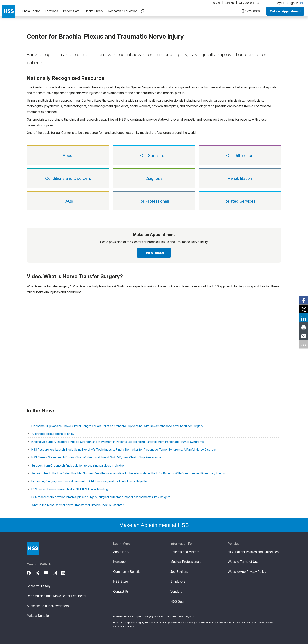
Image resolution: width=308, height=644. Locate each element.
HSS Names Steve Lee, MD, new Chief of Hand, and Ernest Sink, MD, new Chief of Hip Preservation (97, 457)
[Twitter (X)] (40, 572)
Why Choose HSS (249, 3)
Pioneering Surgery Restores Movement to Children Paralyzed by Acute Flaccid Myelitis (89, 481)
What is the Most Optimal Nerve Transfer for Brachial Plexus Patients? (78, 505)
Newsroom (121, 562)
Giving (217, 3)
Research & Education (123, 11)
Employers (178, 582)
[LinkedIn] (66, 572)
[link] (304, 300)
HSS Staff (177, 602)
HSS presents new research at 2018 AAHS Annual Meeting (70, 489)
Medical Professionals (186, 562)
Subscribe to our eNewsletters (48, 606)
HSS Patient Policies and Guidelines (253, 552)
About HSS (121, 552)
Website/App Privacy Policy (247, 572)
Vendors (176, 592)
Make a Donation (39, 616)
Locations (51, 11)
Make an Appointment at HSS (154, 525)
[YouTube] (48, 572)
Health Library (94, 11)
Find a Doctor (31, 11)
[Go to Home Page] (33, 548)
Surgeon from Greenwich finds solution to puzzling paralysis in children (78, 465)
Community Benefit (126, 572)
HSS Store (121, 582)
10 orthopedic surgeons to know (53, 434)
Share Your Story (39, 586)
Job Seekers (179, 572)
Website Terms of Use (243, 562)
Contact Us (121, 592)
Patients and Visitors (185, 552)
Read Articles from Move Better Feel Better (57, 596)
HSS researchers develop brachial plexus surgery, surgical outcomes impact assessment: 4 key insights (101, 497)
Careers (230, 3)
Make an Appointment (285, 11)
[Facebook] (31, 572)
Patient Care (71, 11)
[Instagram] (57, 572)
